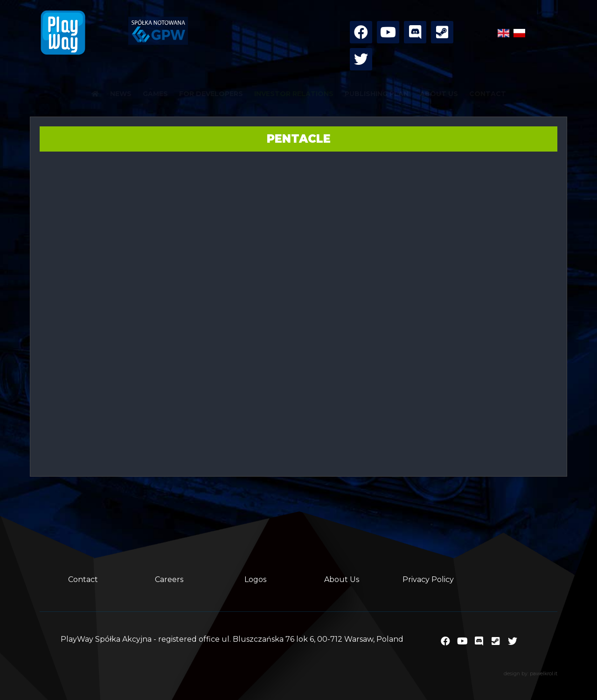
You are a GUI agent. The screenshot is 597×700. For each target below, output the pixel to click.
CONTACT (488, 94)
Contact (83, 579)
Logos (255, 579)
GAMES (155, 94)
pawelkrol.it (544, 674)
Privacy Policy (428, 579)
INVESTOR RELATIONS (294, 94)
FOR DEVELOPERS (211, 94)
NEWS (121, 94)
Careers (169, 579)
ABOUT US (439, 94)
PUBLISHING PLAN (377, 94)
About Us (342, 579)
